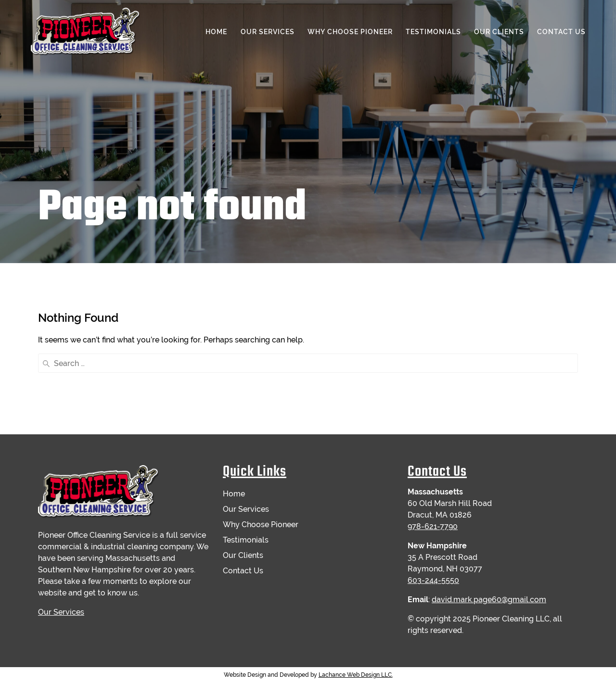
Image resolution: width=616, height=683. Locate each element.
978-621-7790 (433, 526)
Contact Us (561, 32)
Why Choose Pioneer (350, 32)
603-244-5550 (433, 580)
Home (216, 32)
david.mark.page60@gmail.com (489, 600)
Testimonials (433, 32)
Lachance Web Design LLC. (356, 675)
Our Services (268, 32)
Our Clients (499, 32)
